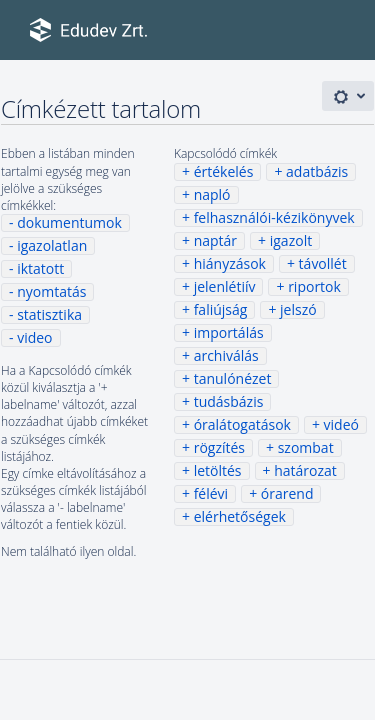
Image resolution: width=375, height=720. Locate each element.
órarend (287, 493)
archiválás (226, 355)
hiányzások (230, 263)
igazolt (291, 240)
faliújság (221, 309)
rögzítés (219, 447)
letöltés (218, 470)
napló (212, 194)
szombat (306, 447)
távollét (323, 263)
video (34, 337)
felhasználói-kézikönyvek (274, 217)
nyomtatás (51, 291)
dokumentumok (69, 222)
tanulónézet (233, 378)
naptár (215, 240)
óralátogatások (242, 424)
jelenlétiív (225, 286)
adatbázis (317, 171)
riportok (314, 286)
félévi (211, 493)
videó (341, 424)
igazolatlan (52, 245)
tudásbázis (229, 401)
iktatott (40, 268)
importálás (229, 332)
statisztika (49, 314)
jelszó (298, 309)
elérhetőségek (240, 516)
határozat (305, 470)
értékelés (224, 171)
